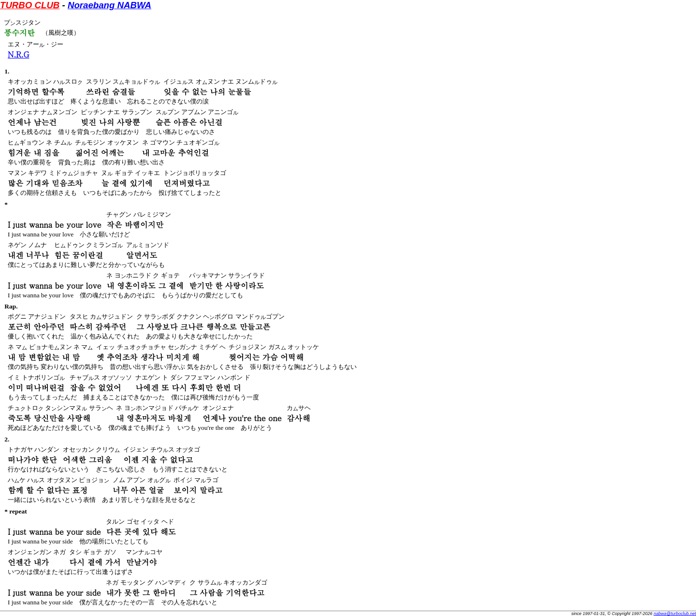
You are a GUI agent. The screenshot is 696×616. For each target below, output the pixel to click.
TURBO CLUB (30, 5)
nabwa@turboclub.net (675, 614)
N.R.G (18, 54)
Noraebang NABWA (109, 5)
